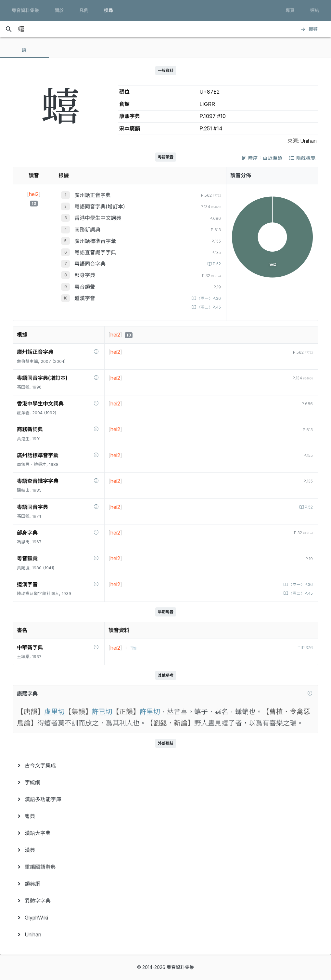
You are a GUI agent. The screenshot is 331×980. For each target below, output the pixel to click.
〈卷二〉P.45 (207, 307)
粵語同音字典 (90, 264)
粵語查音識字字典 (95, 252)
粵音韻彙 (85, 287)
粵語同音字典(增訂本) (100, 206)
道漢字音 (85, 298)
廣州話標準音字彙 (95, 241)
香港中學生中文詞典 (98, 218)
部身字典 (85, 275)
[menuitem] (165, 765)
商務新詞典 (87, 230)
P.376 (306, 648)
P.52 (216, 264)
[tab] (24, 50)
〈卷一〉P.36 (207, 298)
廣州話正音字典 (93, 195)
